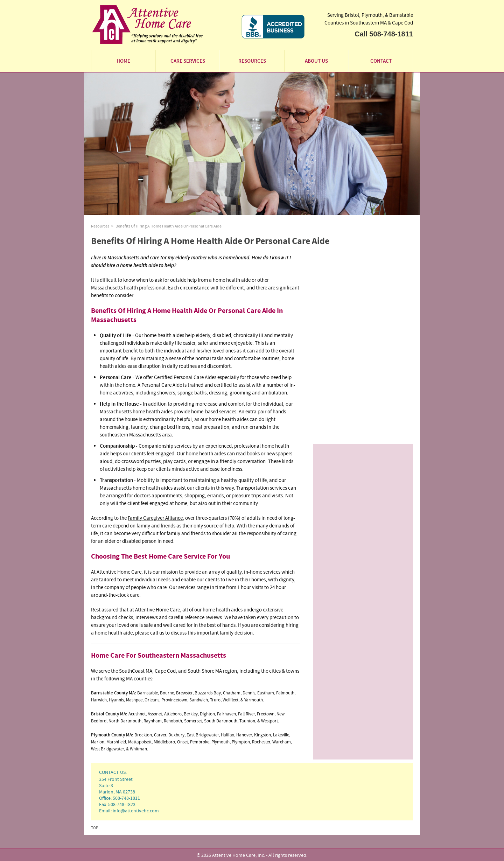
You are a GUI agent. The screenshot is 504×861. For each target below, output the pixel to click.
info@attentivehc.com (136, 811)
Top (95, 828)
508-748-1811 (391, 34)
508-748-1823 (122, 804)
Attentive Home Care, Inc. (239, 855)
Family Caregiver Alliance (155, 518)
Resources (100, 226)
